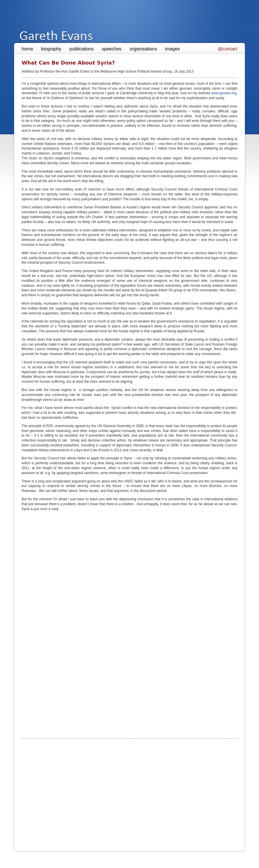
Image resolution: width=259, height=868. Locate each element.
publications (82, 49)
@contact (228, 49)
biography (51, 49)
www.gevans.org (224, 93)
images (172, 49)
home (27, 49)
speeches (112, 49)
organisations (143, 49)
